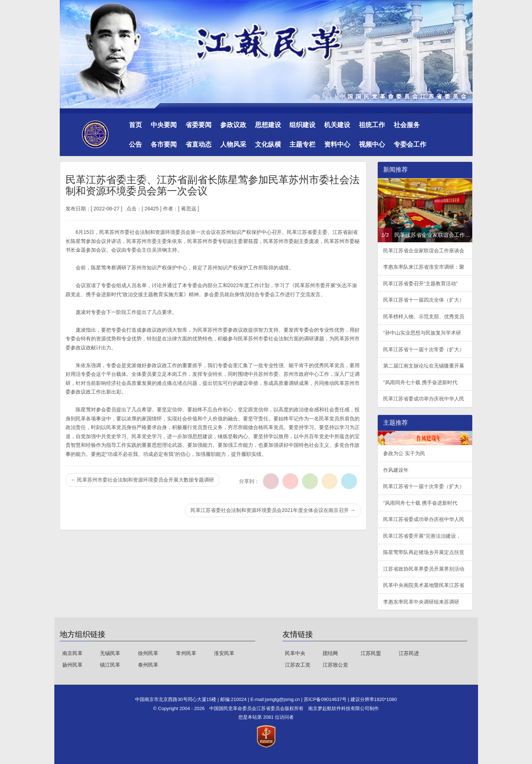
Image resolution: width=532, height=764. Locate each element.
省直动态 (198, 144)
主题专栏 (302, 144)
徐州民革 (148, 653)
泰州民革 (148, 665)
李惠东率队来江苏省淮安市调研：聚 (424, 267)
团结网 (330, 653)
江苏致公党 (335, 665)
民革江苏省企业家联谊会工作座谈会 (424, 251)
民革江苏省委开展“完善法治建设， (422, 536)
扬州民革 (72, 665)
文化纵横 (268, 144)
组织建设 (302, 125)
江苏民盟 (371, 653)
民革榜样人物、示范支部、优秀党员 (424, 316)
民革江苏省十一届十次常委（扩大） (424, 349)
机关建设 (337, 125)
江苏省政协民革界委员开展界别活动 (424, 569)
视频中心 (372, 144)
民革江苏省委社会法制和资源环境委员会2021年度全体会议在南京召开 (273, 510)
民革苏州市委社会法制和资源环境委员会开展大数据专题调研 (143, 480)
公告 (135, 144)
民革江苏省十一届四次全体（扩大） (424, 300)
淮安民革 (224, 653)
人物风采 (233, 144)
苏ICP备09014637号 (326, 699)
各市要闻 (164, 144)
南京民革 (72, 653)
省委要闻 (198, 125)
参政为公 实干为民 (404, 453)
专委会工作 (410, 144)
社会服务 (407, 125)
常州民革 (186, 653)
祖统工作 (372, 125)
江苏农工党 (298, 665)
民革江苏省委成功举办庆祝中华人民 (424, 399)
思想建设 (268, 125)
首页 (135, 125)
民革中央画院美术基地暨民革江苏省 (424, 585)
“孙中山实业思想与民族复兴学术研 (422, 333)
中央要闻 (164, 125)
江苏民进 (409, 653)
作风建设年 (396, 470)
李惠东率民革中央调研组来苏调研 (421, 602)
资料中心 (337, 144)
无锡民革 (110, 653)
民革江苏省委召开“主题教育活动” (420, 284)
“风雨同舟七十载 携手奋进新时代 (420, 382)
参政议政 (233, 125)
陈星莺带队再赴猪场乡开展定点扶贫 (424, 552)
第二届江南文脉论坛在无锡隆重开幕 (424, 366)
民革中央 (295, 653)
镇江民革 (110, 665)
